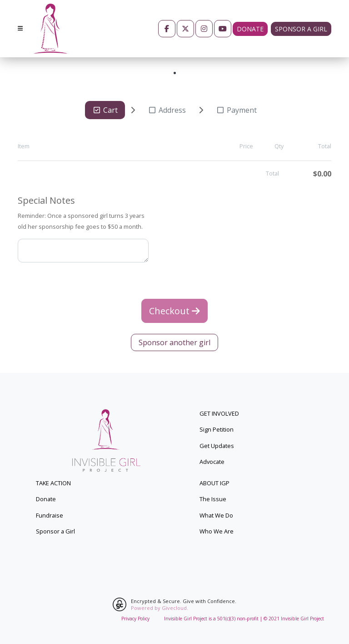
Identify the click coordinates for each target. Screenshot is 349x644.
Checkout (174, 311)
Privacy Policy (135, 619)
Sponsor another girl (174, 342)
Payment (236, 110)
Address (167, 110)
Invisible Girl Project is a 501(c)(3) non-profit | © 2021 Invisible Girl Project (244, 619)
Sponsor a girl (301, 29)
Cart (105, 110)
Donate (250, 29)
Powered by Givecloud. (160, 608)
